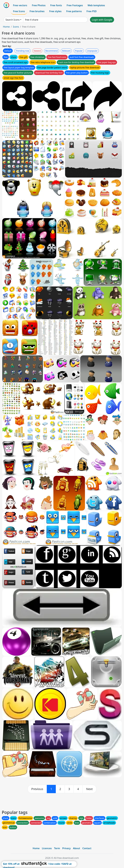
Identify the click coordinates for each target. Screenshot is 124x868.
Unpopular (92, 51)
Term (57, 848)
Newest (37, 51)
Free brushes (37, 11)
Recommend (52, 51)
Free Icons (19, 11)
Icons (16, 27)
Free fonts (56, 5)
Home (6, 27)
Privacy (66, 848)
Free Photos (39, 5)
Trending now (22, 51)
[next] (90, 789)
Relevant (66, 51)
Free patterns (74, 11)
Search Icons (13, 20)
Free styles (55, 11)
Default (8, 51)
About (76, 848)
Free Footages (75, 5)
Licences (47, 848)
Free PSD (92, 11)
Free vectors (20, 5)
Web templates (96, 5)
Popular (79, 51)
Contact (87, 848)
